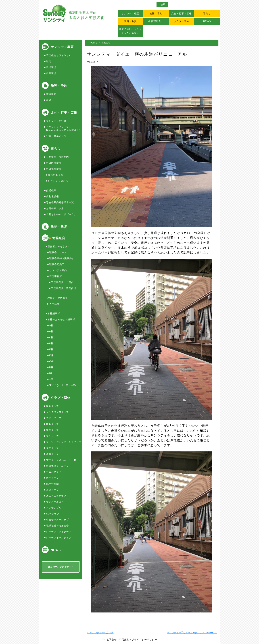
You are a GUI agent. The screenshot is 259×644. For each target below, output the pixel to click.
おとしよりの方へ (58, 181)
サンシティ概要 (130, 13)
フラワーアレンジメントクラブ (64, 442)
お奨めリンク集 (55, 208)
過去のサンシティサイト (61, 567)
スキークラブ (54, 418)
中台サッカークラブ (58, 520)
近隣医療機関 (54, 163)
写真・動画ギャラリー (59, 136)
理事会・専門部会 (58, 298)
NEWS (207, 21)
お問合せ (109, 640)
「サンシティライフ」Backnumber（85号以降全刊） (64, 129)
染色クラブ (53, 448)
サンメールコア (55, 502)
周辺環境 (51, 67)
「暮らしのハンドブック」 (61, 214)
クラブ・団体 (181, 21)
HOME (93, 43)
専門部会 (54, 304)
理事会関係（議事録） (62, 258)
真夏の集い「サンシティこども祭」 (130, 31)
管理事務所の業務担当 (64, 288)
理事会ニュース (58, 252)
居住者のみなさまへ (59, 246)
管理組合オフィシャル (59, 55)
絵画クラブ (53, 430)
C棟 (51, 337)
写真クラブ (53, 454)
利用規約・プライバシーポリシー (138, 640)
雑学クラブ (53, 478)
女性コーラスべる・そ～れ (61, 460)
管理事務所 (56, 276)
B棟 (51, 331)
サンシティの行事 (56, 121)
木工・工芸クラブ (56, 496)
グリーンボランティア (59, 538)
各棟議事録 (54, 313)
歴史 (49, 61)
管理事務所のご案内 (62, 282)
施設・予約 (156, 13)
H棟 (51, 367)
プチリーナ (53, 436)
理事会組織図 (57, 264)
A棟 (51, 325)
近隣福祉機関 (54, 169)
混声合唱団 (53, 484)
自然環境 (51, 73)
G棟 (52, 361)
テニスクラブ (54, 472)
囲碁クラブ (53, 424)
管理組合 (156, 21)
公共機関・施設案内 (58, 157)
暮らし (207, 13)
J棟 (51, 379)
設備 (49, 100)
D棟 (51, 343)
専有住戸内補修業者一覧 (60, 202)
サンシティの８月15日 (100, 633)
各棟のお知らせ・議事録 (61, 319)
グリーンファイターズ (59, 532)
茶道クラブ (53, 490)
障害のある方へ (57, 175)
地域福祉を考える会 (58, 526)
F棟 (51, 355)
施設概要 (51, 94)
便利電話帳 (53, 196)
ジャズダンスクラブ (58, 412)
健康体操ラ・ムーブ (58, 466)
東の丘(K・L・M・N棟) (63, 385)
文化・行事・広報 (181, 13)
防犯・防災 (130, 21)
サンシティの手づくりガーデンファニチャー (192, 633)
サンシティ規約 (58, 270)
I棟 (51, 373)
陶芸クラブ (53, 406)
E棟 (51, 349)
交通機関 (51, 190)
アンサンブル (54, 508)
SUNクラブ (53, 514)
